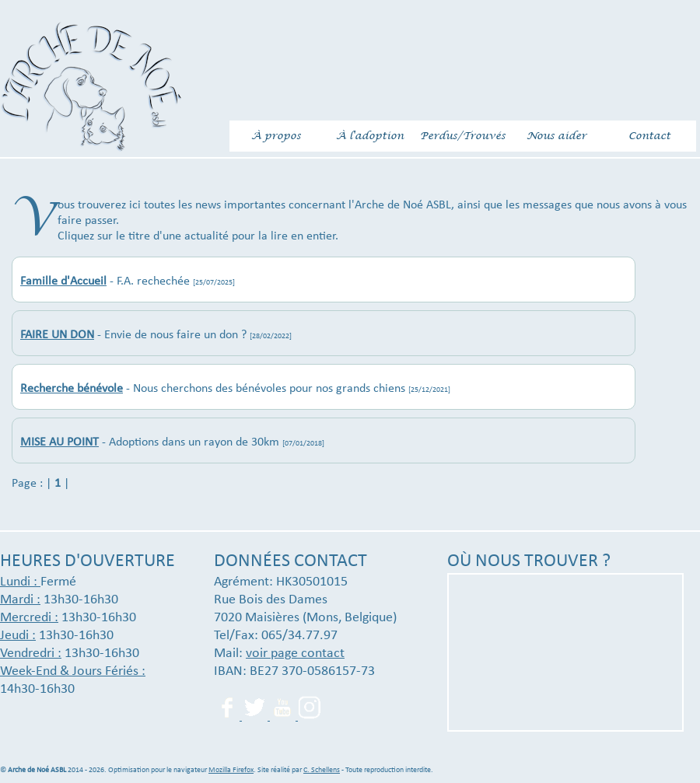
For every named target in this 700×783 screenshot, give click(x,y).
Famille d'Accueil (63, 281)
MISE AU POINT (59, 442)
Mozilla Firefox (231, 770)
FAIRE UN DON (57, 335)
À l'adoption (370, 136)
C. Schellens (322, 770)
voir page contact (295, 654)
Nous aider (556, 136)
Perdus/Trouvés (463, 136)
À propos (276, 136)
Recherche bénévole (72, 389)
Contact (649, 136)
